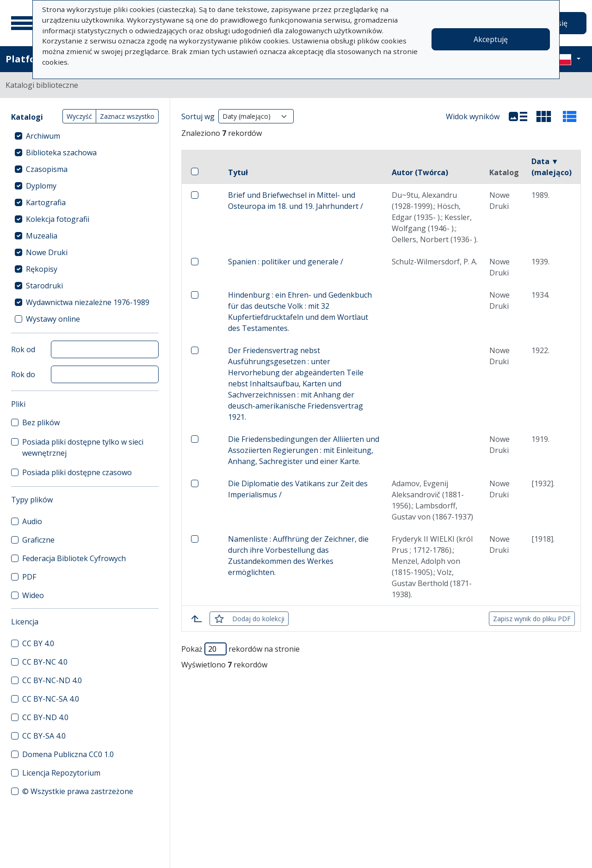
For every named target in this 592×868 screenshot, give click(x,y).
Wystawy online (53, 319)
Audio (32, 521)
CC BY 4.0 (38, 643)
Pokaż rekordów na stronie (240, 649)
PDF (29, 577)
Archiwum (43, 136)
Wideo (33, 595)
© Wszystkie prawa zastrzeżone (78, 791)
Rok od (23, 349)
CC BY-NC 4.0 (45, 662)
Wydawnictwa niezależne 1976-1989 (88, 302)
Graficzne (38, 540)
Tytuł (238, 172)
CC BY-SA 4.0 (44, 736)
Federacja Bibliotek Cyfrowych (74, 558)
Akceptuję (491, 39)
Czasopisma (47, 169)
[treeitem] (85, 136)
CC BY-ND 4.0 (45, 717)
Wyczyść (79, 116)
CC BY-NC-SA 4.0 (51, 699)
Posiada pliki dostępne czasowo (77, 472)
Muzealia (42, 236)
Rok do (23, 374)
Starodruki (44, 286)
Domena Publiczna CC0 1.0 (68, 754)
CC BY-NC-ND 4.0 (52, 680)
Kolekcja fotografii (58, 219)
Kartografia (46, 202)
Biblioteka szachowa (61, 153)
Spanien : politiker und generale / (286, 262)
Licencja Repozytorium (61, 773)
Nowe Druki (47, 252)
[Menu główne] (23, 23)
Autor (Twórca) (420, 172)
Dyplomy (41, 186)
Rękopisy (42, 269)
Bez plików (41, 422)
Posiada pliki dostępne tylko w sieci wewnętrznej (83, 447)
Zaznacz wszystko (127, 116)
